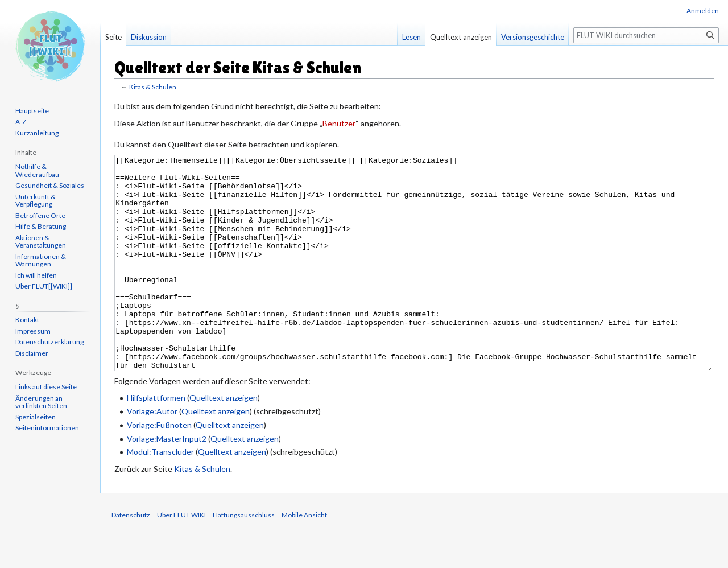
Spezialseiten (36, 417)
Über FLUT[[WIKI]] (44, 286)
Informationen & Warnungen (41, 260)
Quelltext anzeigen (224, 440)
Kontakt (27, 320)
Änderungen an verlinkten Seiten (41, 402)
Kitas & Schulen (153, 87)
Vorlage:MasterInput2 (167, 481)
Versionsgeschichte (533, 37)
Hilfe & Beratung (41, 226)
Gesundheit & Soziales (50, 185)
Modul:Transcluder (160, 494)
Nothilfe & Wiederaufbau (37, 170)
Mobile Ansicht (304, 557)
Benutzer (339, 123)
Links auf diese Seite (46, 387)
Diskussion (149, 37)
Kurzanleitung (37, 133)
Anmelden (703, 11)
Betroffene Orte (40, 215)
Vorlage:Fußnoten (159, 468)
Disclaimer (32, 353)
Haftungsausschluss (244, 557)
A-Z (21, 122)
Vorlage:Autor (152, 454)
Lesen (411, 37)
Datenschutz (131, 557)
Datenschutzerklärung (49, 342)
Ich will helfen (36, 275)
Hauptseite (32, 111)
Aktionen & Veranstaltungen (41, 242)
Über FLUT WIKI (181, 557)
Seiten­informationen (47, 428)
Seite (113, 37)
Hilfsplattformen (156, 440)
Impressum (33, 331)
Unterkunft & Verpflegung (36, 201)
